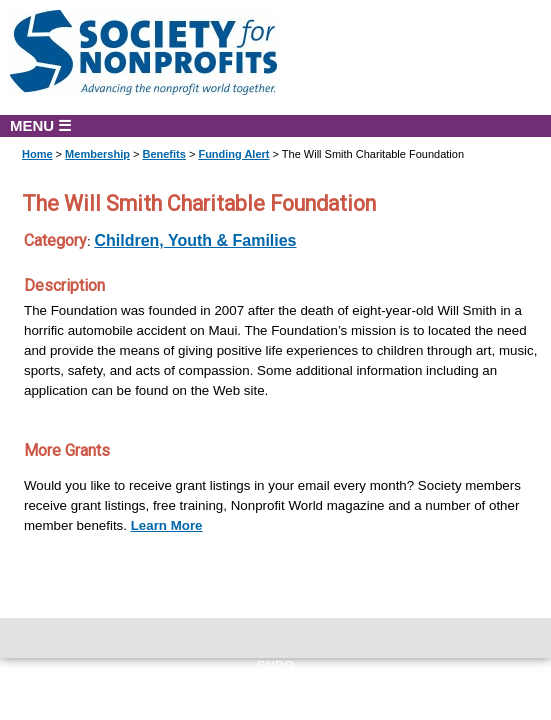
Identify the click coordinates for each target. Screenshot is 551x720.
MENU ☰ (40, 125)
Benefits (163, 154)
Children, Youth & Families (195, 240)
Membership (97, 154)
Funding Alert (233, 154)
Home (37, 154)
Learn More (167, 525)
